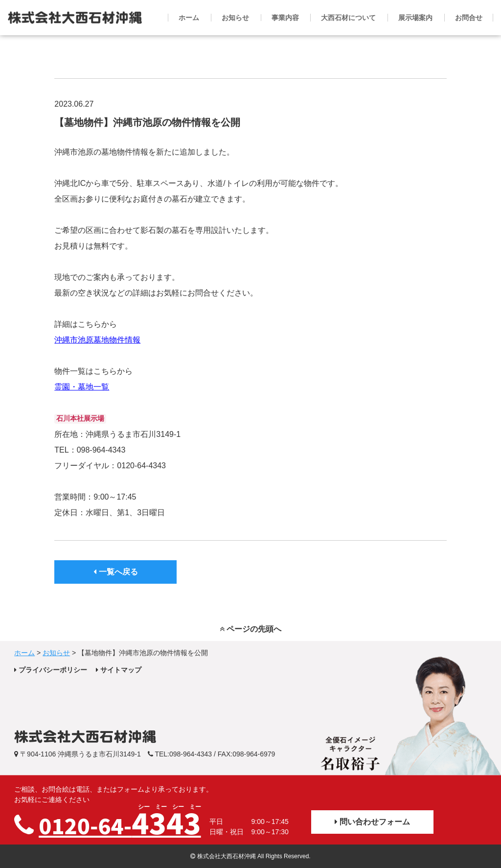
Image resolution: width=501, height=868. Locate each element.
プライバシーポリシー (51, 670)
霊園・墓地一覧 (82, 387)
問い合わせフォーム (372, 822)
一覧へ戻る (115, 572)
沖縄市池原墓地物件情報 (97, 340)
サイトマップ (119, 670)
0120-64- (120, 822)
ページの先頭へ (250, 629)
